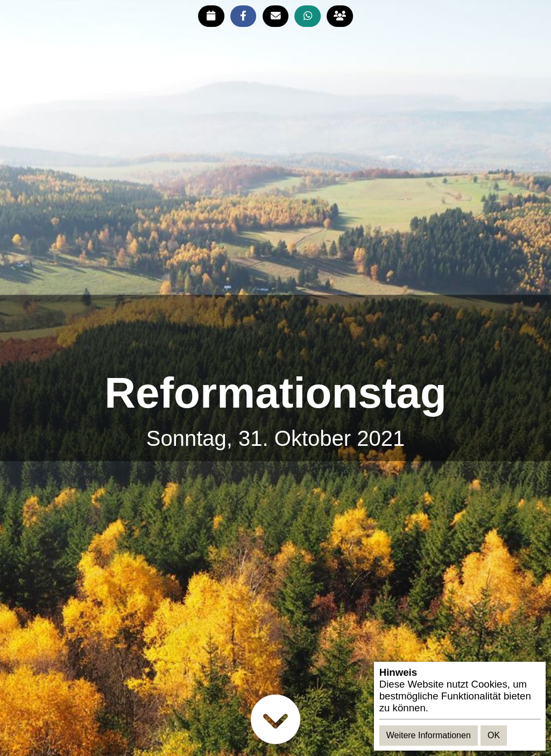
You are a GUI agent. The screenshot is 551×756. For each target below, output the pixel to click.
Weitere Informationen (429, 735)
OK (494, 735)
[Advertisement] (275, 333)
